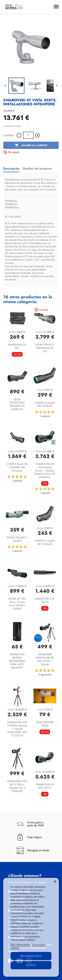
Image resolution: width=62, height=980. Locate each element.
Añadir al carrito (31, 145)
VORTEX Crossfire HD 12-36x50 (45, 542)
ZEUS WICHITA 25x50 (45, 724)
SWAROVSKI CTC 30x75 (45, 600)
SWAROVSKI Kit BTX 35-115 (45, 786)
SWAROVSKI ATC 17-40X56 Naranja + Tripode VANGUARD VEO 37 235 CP (17, 729)
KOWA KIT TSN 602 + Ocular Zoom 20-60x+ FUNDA (17, 604)
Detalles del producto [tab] (37, 169)
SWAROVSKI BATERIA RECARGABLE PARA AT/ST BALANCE (17, 661)
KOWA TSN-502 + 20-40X (17, 539)
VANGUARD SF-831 (17, 346)
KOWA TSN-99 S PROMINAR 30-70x (45, 348)
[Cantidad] (28, 135)
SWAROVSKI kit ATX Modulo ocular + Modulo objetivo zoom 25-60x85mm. (45, 471)
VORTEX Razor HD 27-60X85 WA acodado (17, 467)
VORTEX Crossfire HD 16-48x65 (45, 404)
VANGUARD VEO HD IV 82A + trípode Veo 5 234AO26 (17, 786)
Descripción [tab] (11, 169)
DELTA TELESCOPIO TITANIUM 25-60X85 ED (17, 404)
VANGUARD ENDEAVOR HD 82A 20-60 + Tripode (45, 659)
